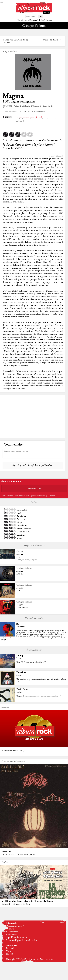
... (2, 754)
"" (33, 635)
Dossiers (33, 20)
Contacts (10, 929)
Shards (19, 675)
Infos (41, 20)
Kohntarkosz (22, 608)
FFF (18, 624)
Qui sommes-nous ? (15, 926)
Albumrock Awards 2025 (13, 751)
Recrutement (12, 932)
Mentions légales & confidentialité (22, 940)
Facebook (10, 948)
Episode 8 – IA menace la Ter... (16, 904)
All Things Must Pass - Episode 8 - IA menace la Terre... (27, 901)
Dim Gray (21, 672)
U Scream (20, 627)
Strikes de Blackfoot (52, 40)
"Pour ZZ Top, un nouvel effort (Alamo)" (31, 662)
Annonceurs (11, 935)
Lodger (20, 692)
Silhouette (6, 852)
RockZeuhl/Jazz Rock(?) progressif (27, 559)
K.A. (19, 591)
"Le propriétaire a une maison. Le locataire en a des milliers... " (39, 696)
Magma (13, 96)
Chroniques (22, 20)
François (6, 148)
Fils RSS (10, 954)
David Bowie (22, 689)
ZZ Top (20, 655)
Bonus (49, 20)
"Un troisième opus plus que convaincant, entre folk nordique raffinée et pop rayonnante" (41, 680)
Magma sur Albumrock (34, 546)
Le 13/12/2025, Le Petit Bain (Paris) (18, 855)
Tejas (19, 658)
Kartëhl (20, 574)
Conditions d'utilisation (17, 937)
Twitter (9, 951)
